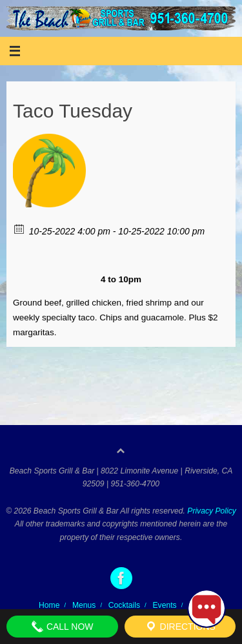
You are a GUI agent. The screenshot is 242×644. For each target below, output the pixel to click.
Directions (180, 627)
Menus (84, 605)
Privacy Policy (212, 511)
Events (165, 605)
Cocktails (124, 605)
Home (49, 605)
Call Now (62, 627)
